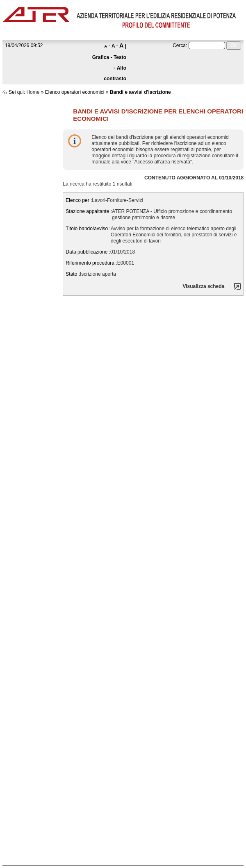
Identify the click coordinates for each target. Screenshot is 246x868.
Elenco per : (79, 200)
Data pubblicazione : (88, 252)
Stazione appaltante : (89, 211)
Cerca (179, 45)
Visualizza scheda (203, 286)
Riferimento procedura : (91, 263)
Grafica (101, 57)
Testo (120, 57)
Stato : (73, 274)
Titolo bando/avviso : (88, 229)
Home (33, 92)
